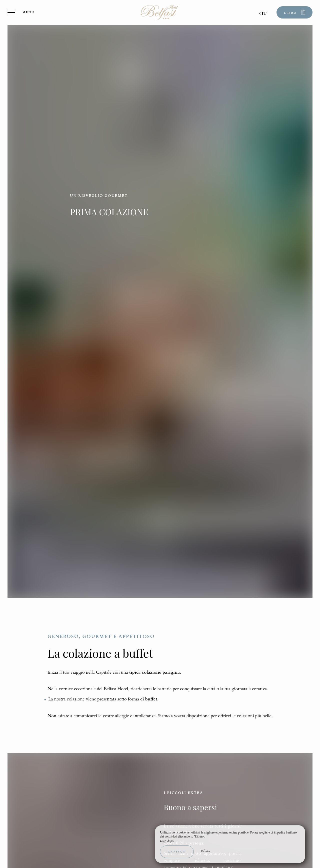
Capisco (177, 852)
